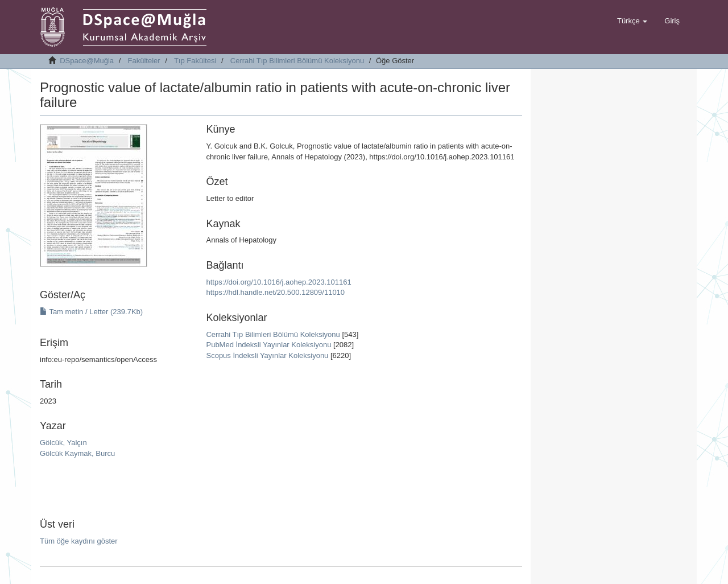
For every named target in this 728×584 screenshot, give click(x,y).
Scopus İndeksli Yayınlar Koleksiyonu (267, 355)
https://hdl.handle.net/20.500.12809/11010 (275, 292)
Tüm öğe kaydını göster (79, 541)
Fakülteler (144, 61)
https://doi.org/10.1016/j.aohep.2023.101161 (278, 282)
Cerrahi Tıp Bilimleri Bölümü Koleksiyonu (297, 61)
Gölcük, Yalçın (63, 443)
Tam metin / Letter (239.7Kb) (91, 312)
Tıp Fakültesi (195, 61)
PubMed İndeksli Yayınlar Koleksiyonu (268, 345)
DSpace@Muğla (87, 61)
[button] (632, 21)
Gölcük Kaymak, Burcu (77, 453)
